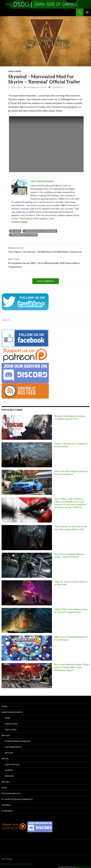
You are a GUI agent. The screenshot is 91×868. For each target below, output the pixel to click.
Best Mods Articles (11, 793)
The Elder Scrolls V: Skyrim (24, 235)
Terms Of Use (6, 864)
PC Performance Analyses (18, 741)
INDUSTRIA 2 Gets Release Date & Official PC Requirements (71, 611)
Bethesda (15, 231)
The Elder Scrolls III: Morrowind (40, 231)
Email (24, 222)
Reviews (9, 770)
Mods (4, 788)
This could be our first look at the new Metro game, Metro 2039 (71, 528)
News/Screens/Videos (12, 712)
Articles (6, 735)
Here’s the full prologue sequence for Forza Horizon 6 (71, 473)
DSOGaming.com (84, 867)
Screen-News (11, 724)
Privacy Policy (27, 864)
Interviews (7, 811)
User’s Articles (12, 764)
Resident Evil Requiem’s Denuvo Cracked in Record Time (70, 417)
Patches (5, 782)
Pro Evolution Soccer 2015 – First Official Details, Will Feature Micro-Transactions (45, 263)
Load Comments (46, 281)
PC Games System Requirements (17, 799)
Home (4, 706)
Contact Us (17, 864)
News (7, 718)
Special (5, 759)
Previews (9, 776)
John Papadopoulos (36, 87)
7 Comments (57, 87)
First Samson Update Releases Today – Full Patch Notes (69, 555)
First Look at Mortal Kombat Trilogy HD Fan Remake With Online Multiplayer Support (72, 667)
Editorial (6, 805)
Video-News (15, 71)
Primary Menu (87, 12)
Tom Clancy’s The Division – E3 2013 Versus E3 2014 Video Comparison (45, 250)
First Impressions (13, 747)
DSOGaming (7, 859)
